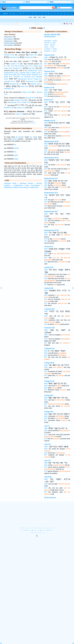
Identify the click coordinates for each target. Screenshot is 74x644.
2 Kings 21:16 (35, 73)
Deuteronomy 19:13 (25, 79)
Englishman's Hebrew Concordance (16, 187)
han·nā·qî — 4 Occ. (51, 41)
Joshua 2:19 (49, 267)
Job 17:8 (10, 66)
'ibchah (21, 137)
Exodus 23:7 (15, 64)
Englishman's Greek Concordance (27, 185)
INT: (46, 68)
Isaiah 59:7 (8, 77)
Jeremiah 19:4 (14, 84)
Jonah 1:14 (19, 114)
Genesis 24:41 (9, 55)
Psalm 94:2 (16, 75)
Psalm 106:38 (26, 75)
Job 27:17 (29, 66)
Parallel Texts (34, 187)
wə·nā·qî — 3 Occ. (51, 51)
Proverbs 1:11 (17, 68)
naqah (14, 139)
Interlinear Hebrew (26, 183)
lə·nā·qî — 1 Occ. (50, 43)
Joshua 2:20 (49, 288)
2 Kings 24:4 (37, 79)
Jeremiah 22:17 (9, 81)
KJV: (46, 64)
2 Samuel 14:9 (49, 349)
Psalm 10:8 (38, 66)
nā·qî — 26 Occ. (50, 45)
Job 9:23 (32, 68)
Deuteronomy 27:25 (11, 73)
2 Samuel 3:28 (49, 328)
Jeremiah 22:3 (29, 77)
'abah (35, 137)
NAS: (46, 60)
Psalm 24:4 (33, 55)
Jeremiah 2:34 (14, 57)
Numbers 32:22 (19, 100)
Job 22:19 (48, 477)
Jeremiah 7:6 (18, 77)
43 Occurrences (50, 498)
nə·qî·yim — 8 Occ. (51, 49)
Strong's (8, 24)
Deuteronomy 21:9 (32, 81)
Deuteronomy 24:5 (14, 102)
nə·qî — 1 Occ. (49, 47)
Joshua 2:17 (21, 108)
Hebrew (13, 24)
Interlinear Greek (10, 183)
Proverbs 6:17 (37, 75)
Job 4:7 (47, 426)
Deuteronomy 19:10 (35, 71)
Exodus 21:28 (27, 92)
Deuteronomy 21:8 (51, 178)
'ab (31, 137)
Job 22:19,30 (19, 66)
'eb (16, 137)
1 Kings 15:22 (26, 102)
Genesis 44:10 (29, 57)
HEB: (46, 57)
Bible (3, 24)
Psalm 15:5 (8, 68)
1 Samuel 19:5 (24, 73)
